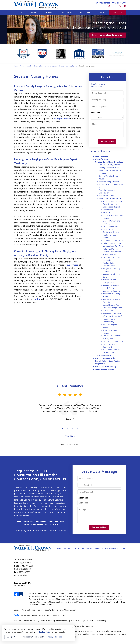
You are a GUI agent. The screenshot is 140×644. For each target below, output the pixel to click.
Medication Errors (106, 196)
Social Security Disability (106, 367)
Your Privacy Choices (26, 615)
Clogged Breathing (111, 226)
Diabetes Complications (113, 240)
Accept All (12, 637)
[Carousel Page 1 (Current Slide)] (63, 428)
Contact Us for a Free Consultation (108, 35)
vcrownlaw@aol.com (24, 575)
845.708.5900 (116, 6)
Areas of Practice (26, 66)
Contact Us (118, 12)
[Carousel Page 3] (72, 428)
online (37, 299)
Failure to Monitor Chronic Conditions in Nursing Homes (112, 252)
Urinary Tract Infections (113, 341)
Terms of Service (81, 626)
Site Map (90, 548)
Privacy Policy (79, 548)
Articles (102, 12)
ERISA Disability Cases (105, 369)
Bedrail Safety (109, 210)
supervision (73, 265)
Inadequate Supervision (113, 291)
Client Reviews (86, 12)
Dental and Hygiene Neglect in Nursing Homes (111, 235)
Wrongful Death (102, 159)
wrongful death (62, 119)
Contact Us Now (107, 142)
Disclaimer (67, 548)
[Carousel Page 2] (68, 428)
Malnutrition (108, 310)
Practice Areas (66, 12)
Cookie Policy (45, 615)
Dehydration (108, 229)
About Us (34, 12)
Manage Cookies (60, 615)
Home (20, 12)
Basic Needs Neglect (111, 207)
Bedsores (107, 212)
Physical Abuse (105, 355)
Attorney (49, 12)
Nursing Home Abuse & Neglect (45, 66)
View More (70, 436)
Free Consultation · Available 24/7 (109, 3)
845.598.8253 (25, 569)
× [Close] (73, 627)
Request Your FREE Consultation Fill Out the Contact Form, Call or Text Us (40, 475)
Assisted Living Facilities (109, 182)
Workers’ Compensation (105, 358)
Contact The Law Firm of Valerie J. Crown (111, 548)
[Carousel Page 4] (77, 428)
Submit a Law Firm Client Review (70, 445)
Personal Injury (102, 156)
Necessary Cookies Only (33, 637)
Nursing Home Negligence (68, 66)
